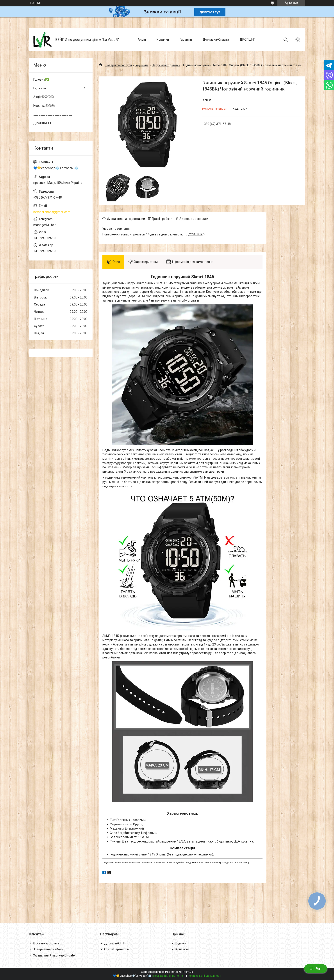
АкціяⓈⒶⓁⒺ (44, 97)
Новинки (163, 40)
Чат (316, 969)
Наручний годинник (166, 65)
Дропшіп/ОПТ (114, 943)
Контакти (182, 949)
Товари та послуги (119, 65)
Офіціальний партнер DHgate (54, 955)
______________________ (53, 114)
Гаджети (40, 88)
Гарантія (186, 40)
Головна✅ (41, 80)
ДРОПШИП (247, 40)
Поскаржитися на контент (169, 976)
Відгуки (181, 943)
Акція (142, 40)
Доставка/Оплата (216, 40)
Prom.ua (188, 972)
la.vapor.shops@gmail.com (52, 212)
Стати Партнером (117, 949)
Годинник (142, 65)
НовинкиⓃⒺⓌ (44, 106)
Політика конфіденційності (204, 976)
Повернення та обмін (48, 949)
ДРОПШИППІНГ (44, 123)
